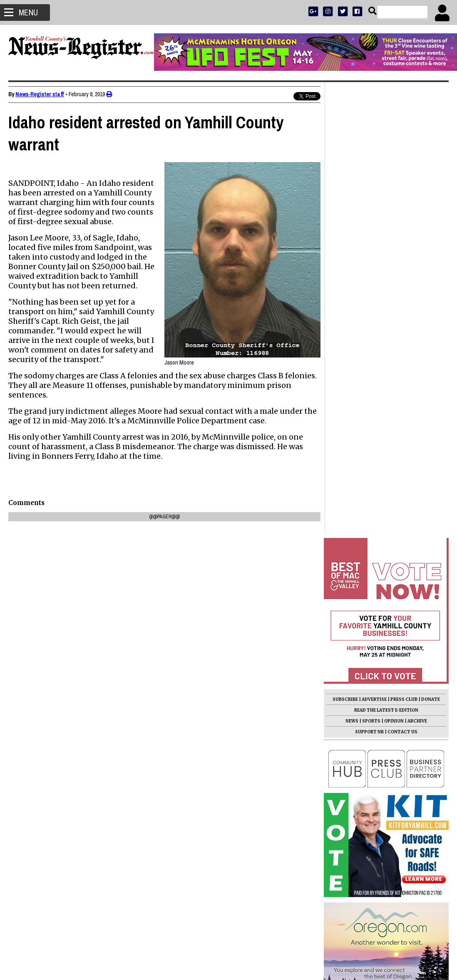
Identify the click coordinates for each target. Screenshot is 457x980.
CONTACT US (402, 280)
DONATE (431, 248)
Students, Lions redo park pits (374, 661)
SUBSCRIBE (345, 248)
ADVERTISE (374, 248)
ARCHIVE (417, 269)
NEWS (352, 269)
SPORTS (371, 269)
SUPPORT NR (369, 280)
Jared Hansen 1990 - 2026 (368, 575)
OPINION (394, 269)
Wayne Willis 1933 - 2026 (365, 690)
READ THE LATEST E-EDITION (386, 259)
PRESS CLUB (404, 248)
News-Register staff (40, 94)
